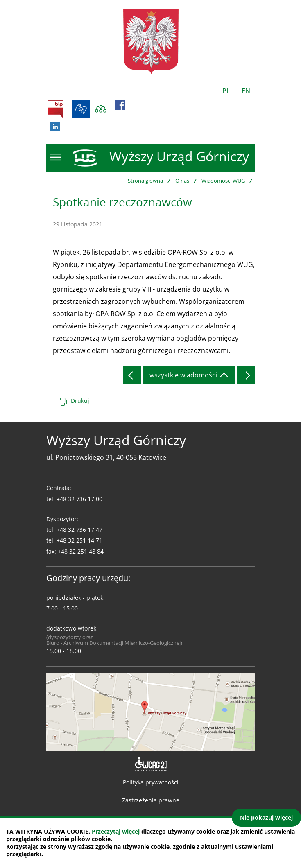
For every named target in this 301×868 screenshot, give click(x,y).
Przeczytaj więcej (116, 831)
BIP (55, 109)
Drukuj (80, 401)
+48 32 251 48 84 (81, 551)
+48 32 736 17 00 (79, 499)
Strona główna (145, 181)
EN (246, 91)
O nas (182, 181)
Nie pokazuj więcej (266, 817)
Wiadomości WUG (223, 181)
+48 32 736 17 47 (79, 530)
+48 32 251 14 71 (79, 540)
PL (226, 91)
